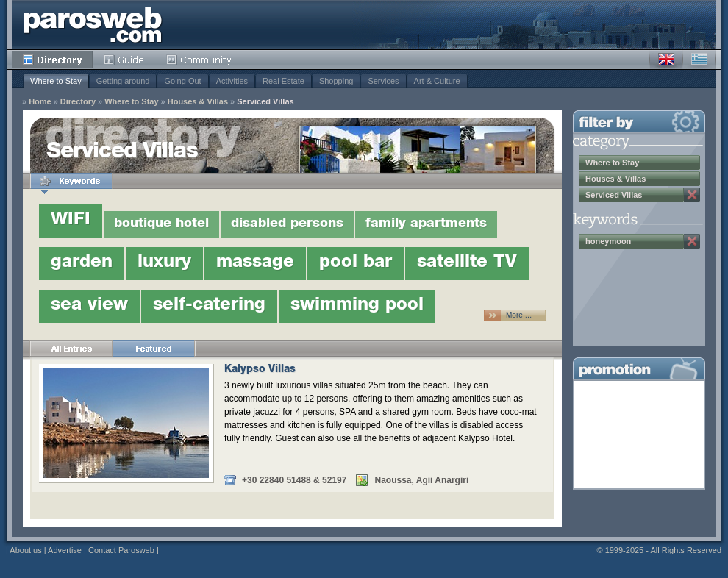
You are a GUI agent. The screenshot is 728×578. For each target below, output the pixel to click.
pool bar (356, 263)
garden (82, 263)
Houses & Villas (198, 102)
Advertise (65, 550)
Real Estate (283, 81)
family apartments (426, 224)
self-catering (209, 306)
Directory (52, 60)
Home (40, 102)
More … (519, 315)
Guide (124, 60)
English (666, 60)
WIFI (71, 221)
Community (200, 60)
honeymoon (608, 241)
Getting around (123, 81)
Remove (692, 195)
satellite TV (467, 263)
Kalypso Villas (260, 370)
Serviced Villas (265, 102)
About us (25, 550)
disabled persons (287, 224)
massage (255, 263)
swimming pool (357, 306)
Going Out (182, 81)
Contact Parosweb (121, 550)
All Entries (71, 349)
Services (383, 81)
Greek (699, 60)
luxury (164, 263)
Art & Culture (437, 81)
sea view (89, 306)
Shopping (336, 81)
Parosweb (93, 25)
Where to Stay (56, 81)
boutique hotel (161, 224)
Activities (232, 81)
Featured (154, 349)
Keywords (71, 181)
